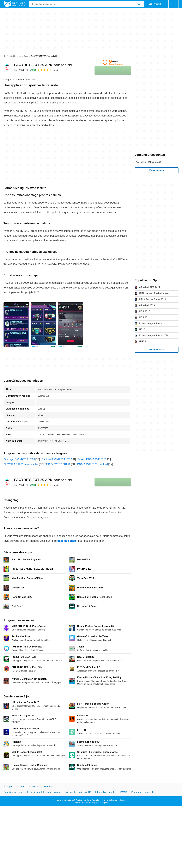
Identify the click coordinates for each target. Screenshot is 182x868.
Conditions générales (14, 792)
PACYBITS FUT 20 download (92, 464)
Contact (21, 787)
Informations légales (106, 792)
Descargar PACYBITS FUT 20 (19, 459)
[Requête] (87, 4)
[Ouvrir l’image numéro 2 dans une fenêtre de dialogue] (71, 325)
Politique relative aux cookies (45, 792)
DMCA (124, 792)
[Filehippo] (14, 4)
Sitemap (48, 787)
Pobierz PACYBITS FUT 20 (92, 459)
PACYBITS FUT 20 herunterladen (21, 464)
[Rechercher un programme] (139, 4)
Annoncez (34, 787)
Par (21, 70)
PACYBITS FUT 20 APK (43, 65)
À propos (8, 787)
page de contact (67, 541)
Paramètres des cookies (144, 792)
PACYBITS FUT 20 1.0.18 (148, 162)
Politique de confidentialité (78, 792)
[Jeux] (19, 56)
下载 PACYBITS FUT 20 (58, 464)
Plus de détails (157, 170)
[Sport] (26, 56)
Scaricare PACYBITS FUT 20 (57, 459)
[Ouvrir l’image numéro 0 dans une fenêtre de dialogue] (16, 325)
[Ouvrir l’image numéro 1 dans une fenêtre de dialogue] (43, 325)
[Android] (12, 56)
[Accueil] (5, 56)
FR (173, 4)
